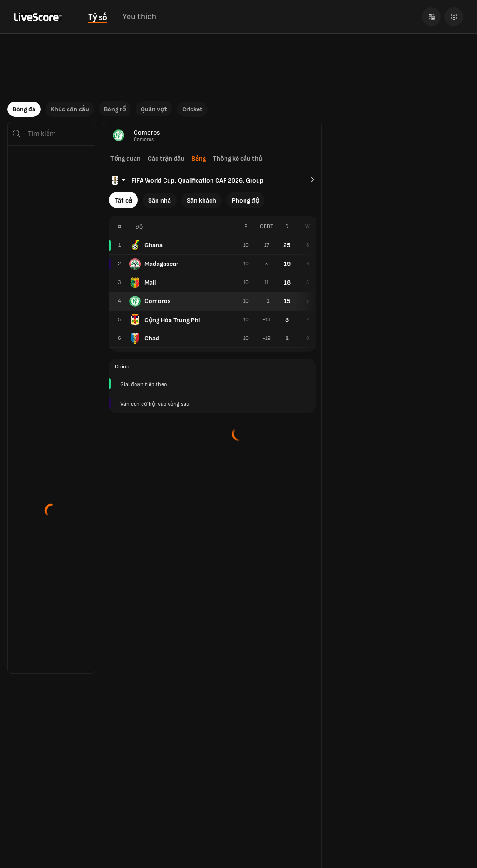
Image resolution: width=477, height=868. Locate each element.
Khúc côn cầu (70, 109)
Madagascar (154, 264)
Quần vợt (154, 109)
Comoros (150, 301)
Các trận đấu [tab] (166, 159)
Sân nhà (160, 200)
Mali (143, 283)
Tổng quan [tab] (126, 159)
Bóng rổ (115, 109)
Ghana (146, 245)
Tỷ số (98, 17)
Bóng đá (24, 109)
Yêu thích (139, 17)
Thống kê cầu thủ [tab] (238, 159)
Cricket (192, 109)
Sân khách (201, 200)
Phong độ (245, 200)
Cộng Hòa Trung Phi (165, 320)
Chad (144, 339)
